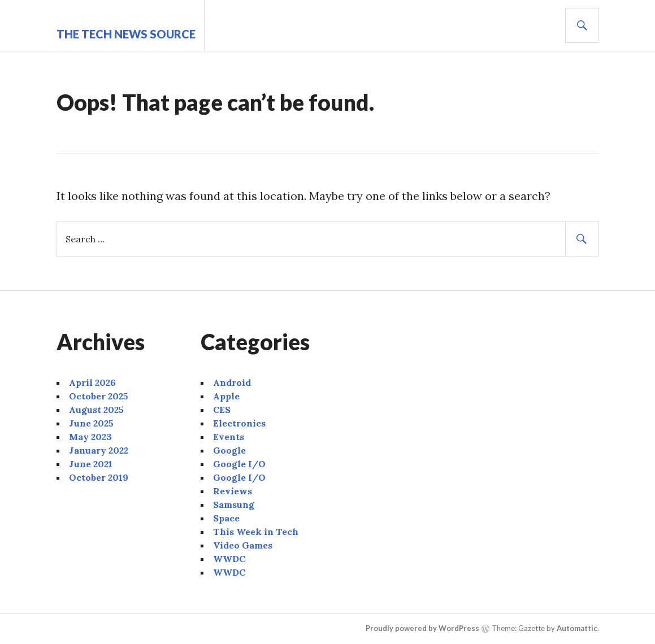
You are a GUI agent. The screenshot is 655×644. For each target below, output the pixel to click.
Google (229, 450)
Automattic (577, 628)
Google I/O (239, 464)
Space (226, 518)
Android (232, 382)
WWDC (229, 559)
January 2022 (99, 450)
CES (222, 410)
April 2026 (92, 382)
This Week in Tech (256, 532)
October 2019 (99, 477)
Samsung (234, 504)
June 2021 (91, 464)
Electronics (239, 423)
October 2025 (99, 396)
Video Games (243, 545)
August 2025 (96, 410)
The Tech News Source (126, 34)
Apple (226, 396)
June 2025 (91, 423)
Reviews (233, 491)
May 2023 (90, 437)
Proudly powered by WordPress (422, 628)
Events (229, 437)
